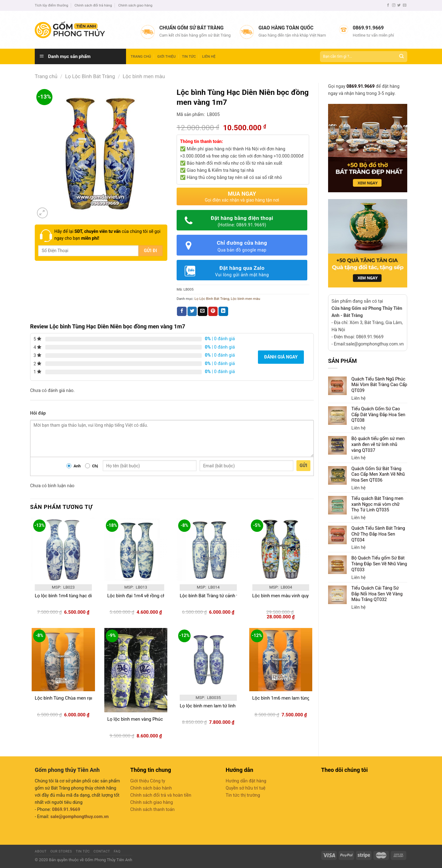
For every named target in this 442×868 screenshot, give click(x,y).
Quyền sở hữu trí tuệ (246, 788)
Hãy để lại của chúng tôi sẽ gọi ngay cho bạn (107, 235)
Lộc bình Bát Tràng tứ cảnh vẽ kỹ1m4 (218, 596)
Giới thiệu (167, 56)
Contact (102, 851)
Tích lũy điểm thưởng (52, 5)
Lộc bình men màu (144, 76)
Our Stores (61, 851)
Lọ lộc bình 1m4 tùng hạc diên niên (71, 596)
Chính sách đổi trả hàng (93, 5)
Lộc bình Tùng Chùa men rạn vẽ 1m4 (72, 698)
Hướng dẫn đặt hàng (246, 781)
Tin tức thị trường (243, 795)
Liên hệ (209, 56)
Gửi (303, 465)
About (41, 851)
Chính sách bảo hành (151, 788)
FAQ (117, 851)
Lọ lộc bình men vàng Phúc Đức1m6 (145, 719)
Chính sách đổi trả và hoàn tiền (161, 795)
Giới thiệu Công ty (148, 781)
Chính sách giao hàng (135, 5)
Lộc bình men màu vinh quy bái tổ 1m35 (293, 596)
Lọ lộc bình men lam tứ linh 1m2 (213, 706)
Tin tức (189, 56)
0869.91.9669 (361, 86)
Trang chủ (141, 56)
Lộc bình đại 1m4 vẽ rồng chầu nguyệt (147, 596)
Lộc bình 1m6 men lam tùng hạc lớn (289, 698)
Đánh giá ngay (281, 357)
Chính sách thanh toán (153, 810)
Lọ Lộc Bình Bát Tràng (90, 76)
